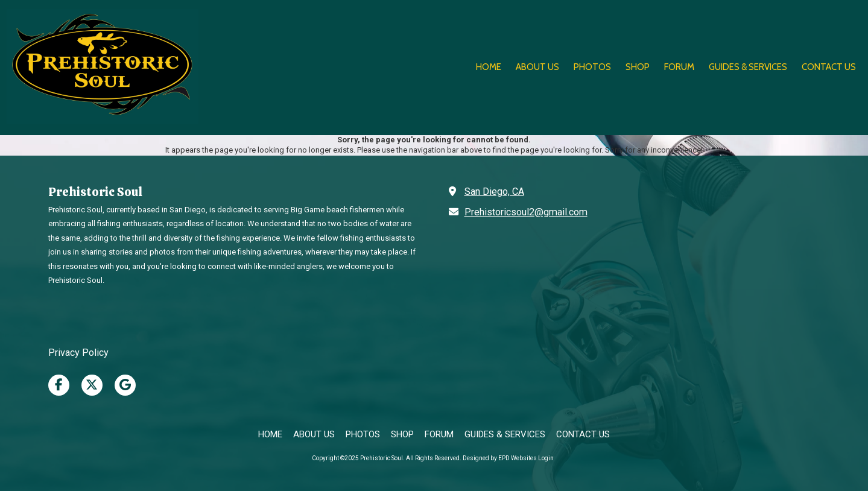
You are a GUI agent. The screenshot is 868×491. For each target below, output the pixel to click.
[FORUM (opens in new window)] (679, 68)
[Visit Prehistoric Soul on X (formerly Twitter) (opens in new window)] (92, 385)
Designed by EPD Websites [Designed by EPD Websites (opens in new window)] (500, 458)
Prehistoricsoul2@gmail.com (526, 212)
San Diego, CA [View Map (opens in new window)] (494, 192)
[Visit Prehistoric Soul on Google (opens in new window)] (125, 385)
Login (546, 458)
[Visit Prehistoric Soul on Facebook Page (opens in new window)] (59, 385)
